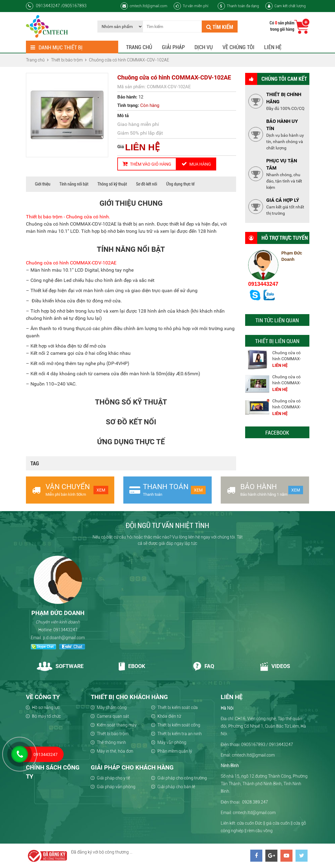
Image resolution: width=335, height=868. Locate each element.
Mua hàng (196, 164)
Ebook (132, 666)
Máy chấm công (112, 707)
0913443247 (263, 284)
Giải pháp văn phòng (116, 787)
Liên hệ (273, 47)
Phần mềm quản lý (175, 751)
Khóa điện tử (169, 716)
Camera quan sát (113, 716)
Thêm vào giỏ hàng (147, 164)
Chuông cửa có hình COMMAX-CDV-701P (287, 383)
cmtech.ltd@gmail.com (144, 6)
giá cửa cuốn (278, 823)
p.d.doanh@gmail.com (64, 638)
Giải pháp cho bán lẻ (176, 787)
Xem (101, 490)
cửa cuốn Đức (250, 823)
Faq (203, 666)
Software (60, 666)
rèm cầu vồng (260, 831)
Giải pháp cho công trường (182, 778)
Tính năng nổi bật (74, 184)
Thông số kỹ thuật (112, 184)
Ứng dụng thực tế (180, 184)
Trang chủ (139, 47)
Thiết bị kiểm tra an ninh (180, 734)
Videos (275, 666)
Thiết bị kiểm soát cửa (178, 707)
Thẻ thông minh (111, 742)
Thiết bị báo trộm (113, 734)
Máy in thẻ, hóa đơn (115, 751)
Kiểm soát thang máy (117, 725)
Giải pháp (173, 47)
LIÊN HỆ (142, 147)
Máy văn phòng (172, 742)
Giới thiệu (43, 184)
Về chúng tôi (239, 47)
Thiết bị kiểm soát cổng (179, 725)
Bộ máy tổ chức (46, 716)
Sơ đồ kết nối (147, 184)
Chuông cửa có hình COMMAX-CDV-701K (287, 407)
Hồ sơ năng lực (46, 707)
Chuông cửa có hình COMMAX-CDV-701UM (287, 359)
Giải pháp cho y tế (113, 778)
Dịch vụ (204, 47)
